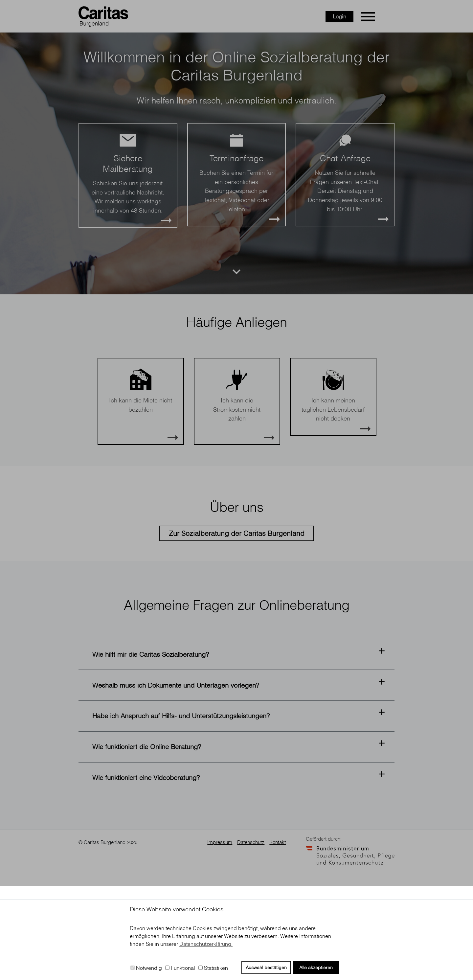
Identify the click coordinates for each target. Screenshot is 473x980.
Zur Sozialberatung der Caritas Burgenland (237, 627)
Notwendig (146, 968)
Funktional (180, 968)
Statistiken (213, 968)
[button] (236, 749)
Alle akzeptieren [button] (316, 968)
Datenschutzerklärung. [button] (206, 944)
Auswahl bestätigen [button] (266, 968)
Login (361, 18)
